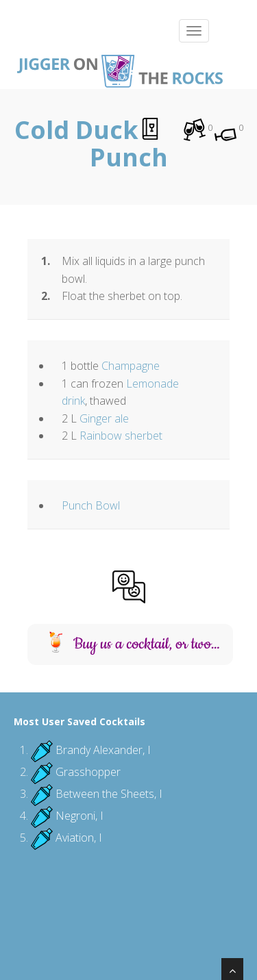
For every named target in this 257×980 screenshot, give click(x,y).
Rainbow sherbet (121, 436)
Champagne (131, 366)
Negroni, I (79, 816)
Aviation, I (79, 838)
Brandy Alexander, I (103, 750)
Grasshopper (88, 772)
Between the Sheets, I (109, 794)
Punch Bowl (91, 505)
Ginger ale (104, 418)
